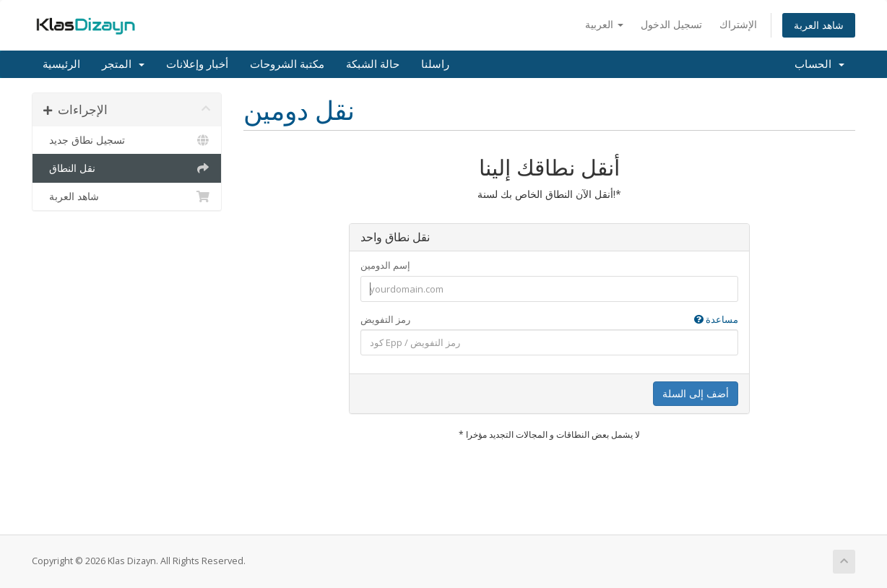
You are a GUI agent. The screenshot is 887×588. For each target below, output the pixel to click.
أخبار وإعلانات (197, 64)
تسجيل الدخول (671, 24)
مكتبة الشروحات (287, 64)
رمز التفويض (549, 320)
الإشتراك (738, 24)
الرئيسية (61, 64)
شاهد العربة (819, 25)
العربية (604, 24)
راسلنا (435, 64)
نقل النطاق (127, 168)
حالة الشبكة (373, 64)
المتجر (123, 64)
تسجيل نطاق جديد (127, 140)
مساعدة (716, 319)
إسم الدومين (385, 265)
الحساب (819, 64)
